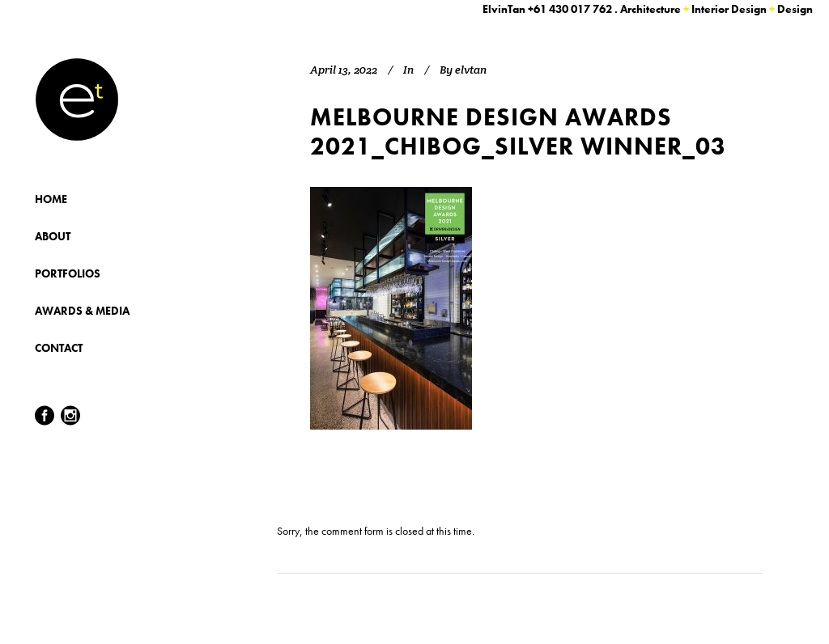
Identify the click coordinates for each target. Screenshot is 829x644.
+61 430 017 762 (570, 9)
